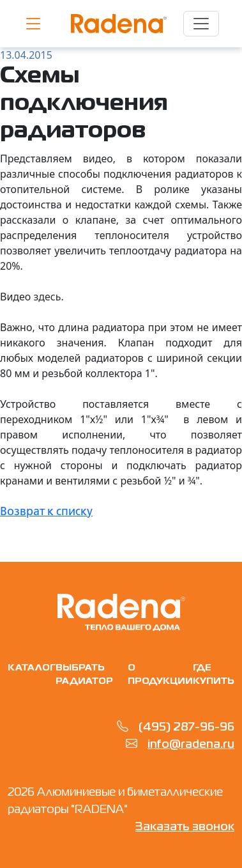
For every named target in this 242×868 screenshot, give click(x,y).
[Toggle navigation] (201, 24)
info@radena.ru (191, 745)
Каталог (32, 668)
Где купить (214, 675)
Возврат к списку (46, 512)
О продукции (160, 675)
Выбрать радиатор (84, 675)
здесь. (49, 297)
